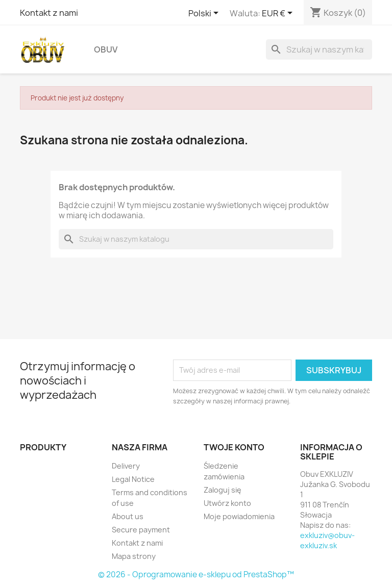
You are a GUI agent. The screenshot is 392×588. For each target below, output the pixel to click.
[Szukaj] (319, 49)
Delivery (126, 466)
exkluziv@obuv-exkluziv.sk (327, 540)
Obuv (106, 49)
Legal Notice (133, 479)
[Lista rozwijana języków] (205, 14)
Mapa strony (134, 556)
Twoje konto (234, 447)
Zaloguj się (223, 490)
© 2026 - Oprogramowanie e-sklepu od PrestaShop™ (196, 574)
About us (128, 516)
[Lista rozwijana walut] (279, 14)
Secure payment (141, 530)
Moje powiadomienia (239, 516)
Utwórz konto (227, 503)
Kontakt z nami (49, 13)
